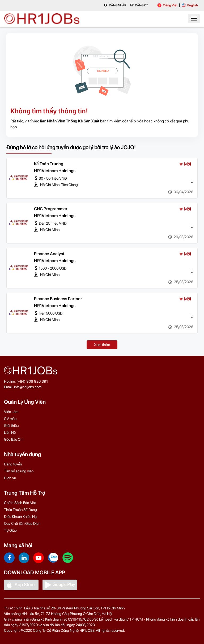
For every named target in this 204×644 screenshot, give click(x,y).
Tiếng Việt (167, 5)
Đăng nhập (115, 5)
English (190, 5)
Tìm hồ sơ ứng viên (19, 471)
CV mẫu (10, 419)
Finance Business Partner (58, 299)
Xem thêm (102, 345)
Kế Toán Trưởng (49, 164)
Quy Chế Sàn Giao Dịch (22, 523)
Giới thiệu (11, 426)
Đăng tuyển (13, 464)
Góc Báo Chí (14, 439)
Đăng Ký (139, 5)
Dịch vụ (10, 478)
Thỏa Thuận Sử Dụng (20, 510)
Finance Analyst (49, 254)
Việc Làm (11, 412)
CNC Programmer (51, 209)
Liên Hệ (10, 432)
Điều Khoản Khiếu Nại (21, 517)
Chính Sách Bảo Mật (20, 503)
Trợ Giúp (10, 530)
